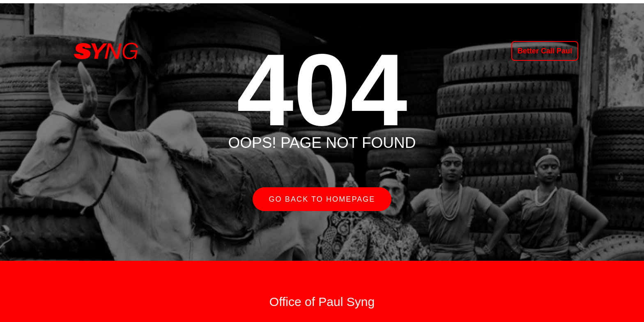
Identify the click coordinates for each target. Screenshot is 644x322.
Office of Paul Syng (322, 302)
